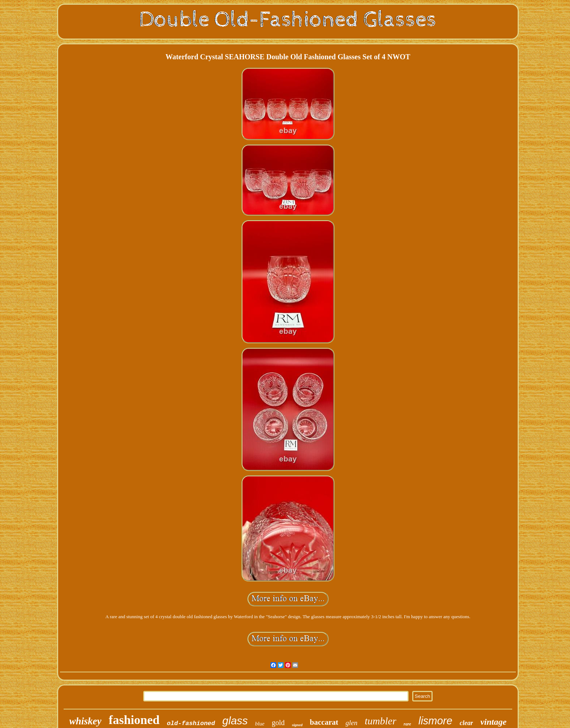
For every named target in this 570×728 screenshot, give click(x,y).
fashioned (134, 720)
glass (235, 721)
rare (407, 724)
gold (278, 723)
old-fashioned (191, 723)
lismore (435, 721)
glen (351, 723)
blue (260, 724)
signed (297, 725)
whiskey (86, 721)
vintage (493, 722)
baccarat (324, 722)
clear (466, 723)
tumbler (380, 721)
